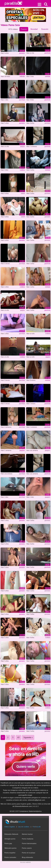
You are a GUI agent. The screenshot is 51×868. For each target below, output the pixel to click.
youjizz (22, 146)
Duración (45, 29)
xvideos (22, 170)
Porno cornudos (10, 857)
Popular (24, 29)
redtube (22, 76)
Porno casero (27, 848)
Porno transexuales (29, 843)
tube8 (23, 193)
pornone (22, 53)
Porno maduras (28, 839)
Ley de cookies (24, 827)
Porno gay (8, 843)
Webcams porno (10, 848)
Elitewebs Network (11, 834)
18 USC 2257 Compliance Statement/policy (26, 811)
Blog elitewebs (27, 857)
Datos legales (10, 827)
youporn (22, 450)
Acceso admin (26, 862)
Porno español (10, 853)
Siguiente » (28, 737)
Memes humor (27, 834)
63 (18, 737)
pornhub (47, 53)
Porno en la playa (28, 853)
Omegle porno (10, 839)
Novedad (34, 29)
